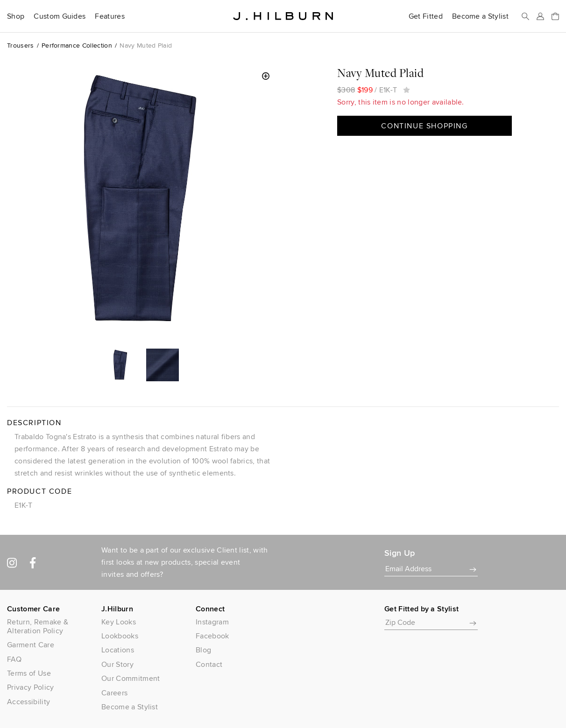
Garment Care (31, 645)
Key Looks (119, 622)
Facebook (212, 636)
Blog (203, 650)
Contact (209, 664)
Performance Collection (77, 45)
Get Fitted (426, 16)
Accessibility (28, 702)
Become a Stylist (480, 16)
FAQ (14, 659)
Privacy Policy (30, 687)
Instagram (212, 622)
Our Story (117, 664)
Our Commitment (131, 678)
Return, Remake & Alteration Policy (38, 626)
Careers (114, 693)
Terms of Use (29, 673)
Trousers (21, 45)
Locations (118, 650)
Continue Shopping (424, 126)
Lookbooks (120, 636)
